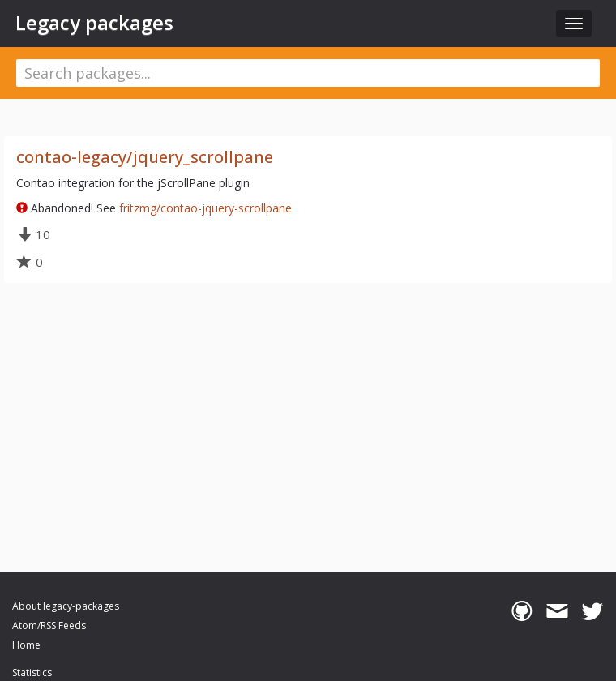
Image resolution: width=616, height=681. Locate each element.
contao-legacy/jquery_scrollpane (145, 157)
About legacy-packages (66, 606)
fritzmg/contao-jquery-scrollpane (205, 208)
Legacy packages (94, 23)
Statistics (32, 672)
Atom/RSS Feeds (49, 625)
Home (26, 645)
